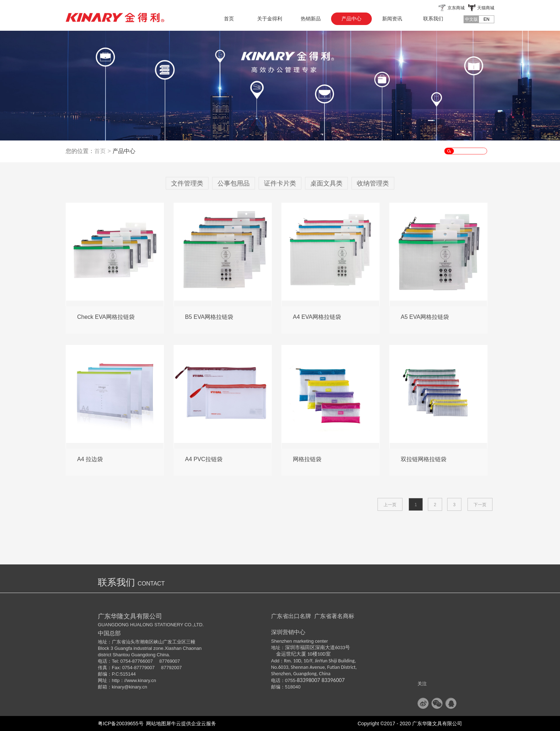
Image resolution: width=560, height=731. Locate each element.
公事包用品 (234, 183)
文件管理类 (187, 183)
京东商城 (456, 8)
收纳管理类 (373, 183)
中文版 (471, 19)
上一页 (390, 505)
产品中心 (124, 151)
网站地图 (155, 723)
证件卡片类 (280, 183)
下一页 (480, 505)
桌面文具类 (326, 183)
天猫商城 (486, 8)
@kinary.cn (136, 687)
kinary (118, 687)
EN (487, 19)
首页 (229, 19)
